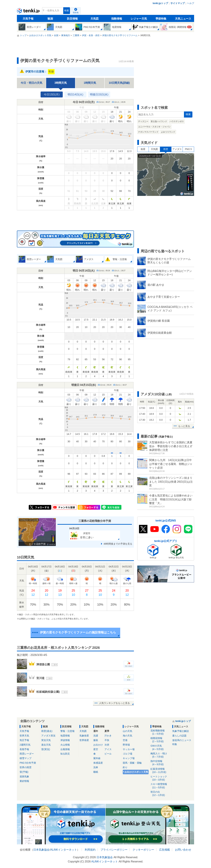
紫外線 (97, 758)
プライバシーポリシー (114, 850)
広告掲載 (165, 850)
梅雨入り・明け (160, 755)
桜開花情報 (160, 740)
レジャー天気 (139, 19)
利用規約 (90, 850)
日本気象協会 (41, 850)
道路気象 (24, 776)
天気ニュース (183, 19)
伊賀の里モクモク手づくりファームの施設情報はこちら (78, 632)
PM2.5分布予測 (28, 763)
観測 (50, 19)
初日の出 (160, 794)
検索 (67, 11)
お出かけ (98, 745)
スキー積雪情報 (160, 786)
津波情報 (65, 740)
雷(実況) (46, 749)
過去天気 (46, 745)
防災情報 (72, 19)
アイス (108, 749)
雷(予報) (24, 772)
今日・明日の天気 (31, 83)
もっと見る (184, 426)
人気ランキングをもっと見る (114, 703)
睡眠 (96, 772)
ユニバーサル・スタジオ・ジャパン (154, 127)
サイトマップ (178, 3)
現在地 (76, 12)
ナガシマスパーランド (148, 132)
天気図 (95, 19)
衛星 (143, 149)
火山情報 (65, 745)
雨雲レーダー (27, 754)
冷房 (107, 745)
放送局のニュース (182, 740)
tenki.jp (29, 11)
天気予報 (28, 19)
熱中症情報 (160, 763)
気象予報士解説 (181, 731)
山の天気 (127, 731)
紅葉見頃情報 (160, 771)
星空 (96, 749)
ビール (108, 754)
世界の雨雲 (26, 767)
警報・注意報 (67, 731)
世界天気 (24, 736)
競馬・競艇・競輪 (132, 763)
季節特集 (161, 19)
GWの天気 (160, 748)
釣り (125, 767)
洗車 (96, 767)
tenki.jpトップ (160, 3)
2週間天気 (25, 745)
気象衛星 (84, 736)
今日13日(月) (52, 94)
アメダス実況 (48, 736)
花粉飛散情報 (160, 732)
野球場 (126, 745)
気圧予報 (24, 740)
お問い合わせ (183, 850)
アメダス (177, 149)
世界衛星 (84, 740)
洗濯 (96, 736)
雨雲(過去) (47, 731)
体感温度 (98, 763)
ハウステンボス (177, 121)
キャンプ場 (129, 758)
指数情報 (117, 19)
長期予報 (24, 749)
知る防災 (65, 754)
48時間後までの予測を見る (118, 544)
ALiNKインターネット (64, 850)
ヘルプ (191, 3)
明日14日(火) (75, 94)
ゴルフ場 (127, 754)
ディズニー (143, 121)
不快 (107, 740)
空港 (125, 740)
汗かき (108, 736)
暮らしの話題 (179, 736)
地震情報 (65, 736)
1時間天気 (90, 83)
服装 (96, 740)
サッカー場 (129, 749)
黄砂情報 (24, 781)
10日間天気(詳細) (119, 83)
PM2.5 (188, 149)
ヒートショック (160, 778)
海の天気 (127, 736)
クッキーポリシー (143, 850)
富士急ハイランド (159, 121)
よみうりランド (168, 132)
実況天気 (46, 740)
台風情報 (65, 749)
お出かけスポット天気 (136, 772)
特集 (175, 744)
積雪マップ (26, 758)
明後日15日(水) (99, 94)
